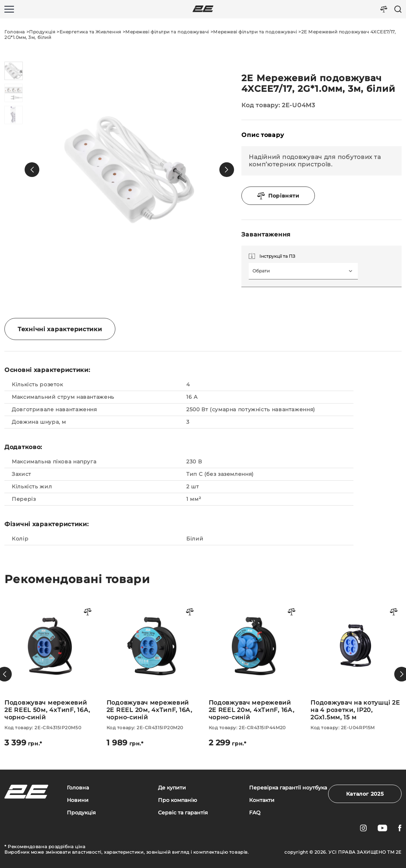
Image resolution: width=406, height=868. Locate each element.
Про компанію (177, 800)
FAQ (255, 813)
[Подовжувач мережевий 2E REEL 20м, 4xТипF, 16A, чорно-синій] (152, 674)
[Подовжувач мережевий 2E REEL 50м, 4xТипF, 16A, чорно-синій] (50, 674)
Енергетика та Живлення (90, 32)
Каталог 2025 (365, 794)
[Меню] (9, 9)
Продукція (42, 32)
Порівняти (278, 196)
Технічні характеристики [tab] (60, 329)
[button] (32, 170)
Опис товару (263, 135)
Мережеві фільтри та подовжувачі (167, 32)
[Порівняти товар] (88, 612)
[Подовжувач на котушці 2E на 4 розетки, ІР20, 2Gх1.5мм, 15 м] (356, 666)
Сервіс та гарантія (183, 813)
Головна (15, 32)
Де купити (172, 788)
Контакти (262, 800)
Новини (78, 800)
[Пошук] (398, 9)
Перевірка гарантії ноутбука (288, 788)
